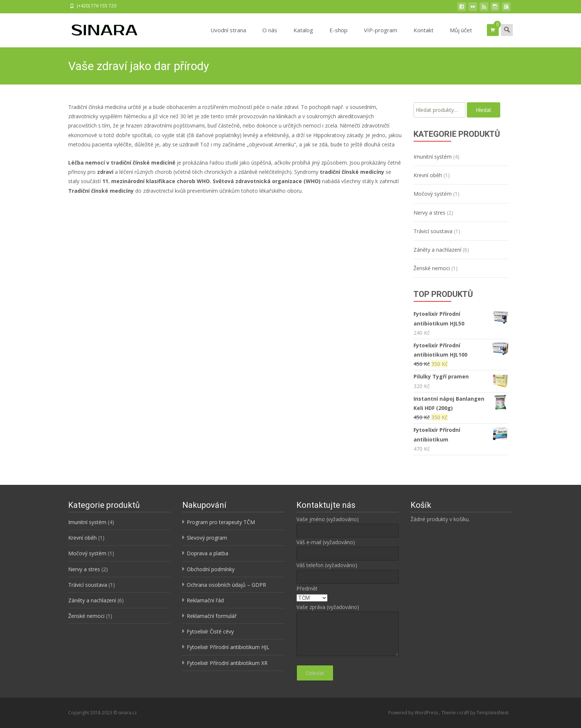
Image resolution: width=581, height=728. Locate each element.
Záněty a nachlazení (437, 250)
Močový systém (433, 194)
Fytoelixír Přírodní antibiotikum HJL (228, 647)
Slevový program (207, 538)
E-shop (338, 37)
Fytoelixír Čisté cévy (210, 631)
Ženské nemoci (432, 268)
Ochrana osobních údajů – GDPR (226, 585)
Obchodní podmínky (211, 569)
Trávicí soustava (433, 231)
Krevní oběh (428, 175)
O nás (270, 37)
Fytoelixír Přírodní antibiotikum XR (227, 663)
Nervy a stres (429, 213)
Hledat (484, 110)
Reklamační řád (205, 600)
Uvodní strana (228, 37)
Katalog (303, 37)
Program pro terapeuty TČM (221, 522)
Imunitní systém (433, 157)
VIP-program (381, 37)
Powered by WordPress (414, 713)
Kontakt (424, 37)
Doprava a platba (207, 553)
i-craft (464, 713)
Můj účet (461, 37)
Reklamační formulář (212, 616)
